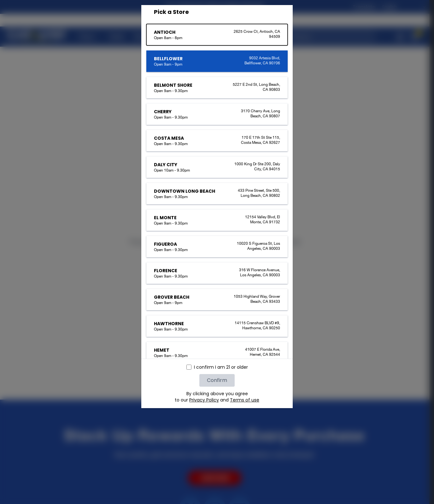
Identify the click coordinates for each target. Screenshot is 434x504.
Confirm (217, 380)
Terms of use (245, 400)
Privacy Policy (204, 400)
